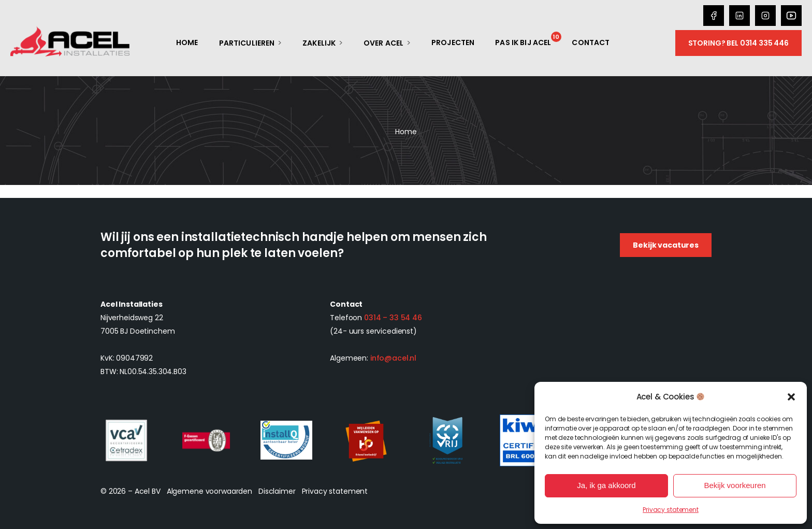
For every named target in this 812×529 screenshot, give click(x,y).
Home (187, 42)
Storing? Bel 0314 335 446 (739, 43)
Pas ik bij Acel (523, 42)
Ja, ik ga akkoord (606, 485)
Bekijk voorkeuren (735, 485)
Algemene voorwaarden (209, 491)
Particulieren (247, 43)
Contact (591, 42)
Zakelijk (319, 43)
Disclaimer (277, 491)
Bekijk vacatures (666, 245)
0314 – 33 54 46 (393, 318)
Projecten (453, 42)
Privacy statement (671, 510)
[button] (791, 397)
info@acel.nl (393, 358)
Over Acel (383, 43)
